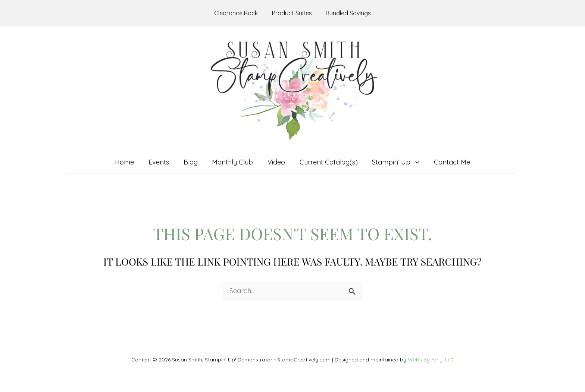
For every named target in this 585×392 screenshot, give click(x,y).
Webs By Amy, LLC (431, 360)
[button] (393, 162)
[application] (413, 162)
